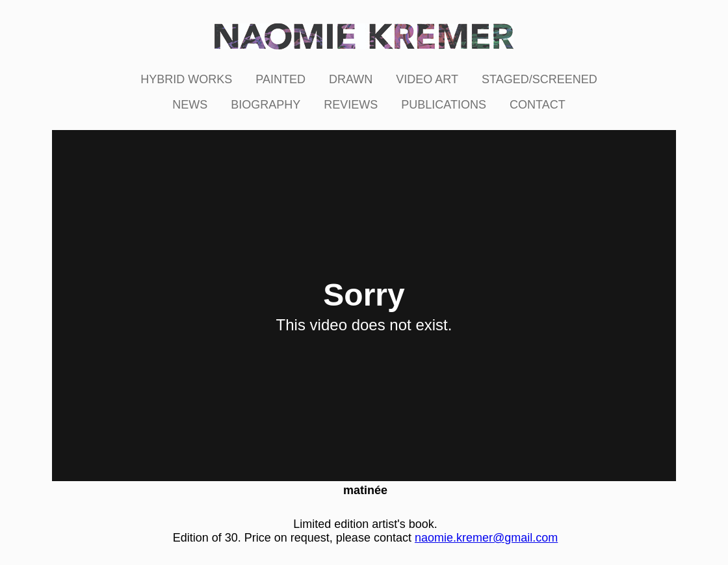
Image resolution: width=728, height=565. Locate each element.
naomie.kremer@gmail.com (486, 538)
